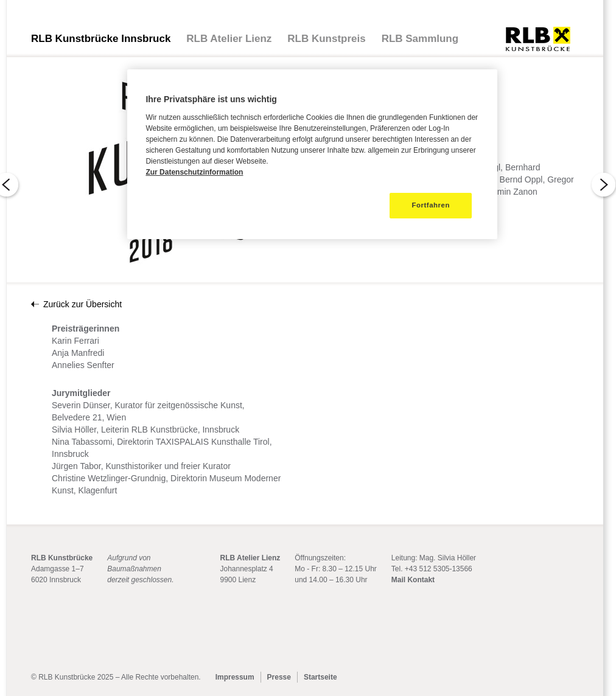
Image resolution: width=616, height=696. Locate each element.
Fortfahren (431, 205)
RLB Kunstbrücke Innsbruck (101, 39)
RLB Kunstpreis (326, 39)
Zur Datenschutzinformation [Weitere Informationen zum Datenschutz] (194, 172)
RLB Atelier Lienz (229, 39)
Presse (279, 677)
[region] (312, 154)
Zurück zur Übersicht (82, 304)
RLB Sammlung (420, 39)
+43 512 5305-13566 (439, 569)
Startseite (320, 677)
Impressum (235, 677)
